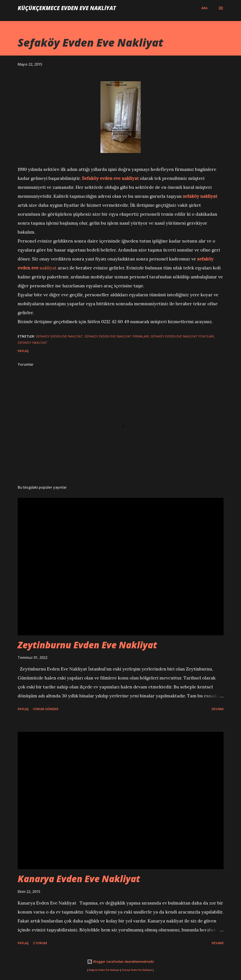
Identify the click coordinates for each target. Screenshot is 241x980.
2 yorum (40, 943)
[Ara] (204, 8)
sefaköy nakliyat (200, 196)
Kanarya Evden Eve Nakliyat (79, 879)
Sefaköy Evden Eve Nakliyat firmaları (117, 336)
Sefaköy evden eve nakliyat (110, 178)
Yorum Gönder (46, 709)
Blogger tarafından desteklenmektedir (121, 962)
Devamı (218, 709)
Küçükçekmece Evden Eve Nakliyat (67, 8)
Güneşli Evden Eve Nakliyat (137, 970)
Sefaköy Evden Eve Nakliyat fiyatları (182, 336)
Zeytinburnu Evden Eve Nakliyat (87, 645)
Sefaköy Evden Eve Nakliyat (59, 336)
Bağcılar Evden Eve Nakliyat (104, 970)
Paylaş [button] (23, 351)
